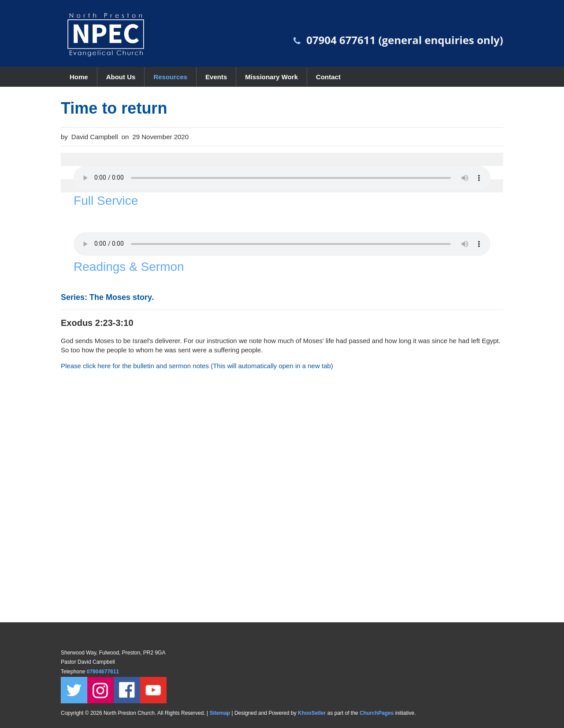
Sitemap (220, 713)
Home (79, 77)
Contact (328, 77)
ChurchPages (377, 713)
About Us (121, 77)
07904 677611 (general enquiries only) (405, 40)
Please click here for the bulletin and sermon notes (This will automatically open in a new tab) (197, 366)
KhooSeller (312, 713)
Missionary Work (271, 77)
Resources (170, 77)
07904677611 (104, 672)
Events (216, 77)
